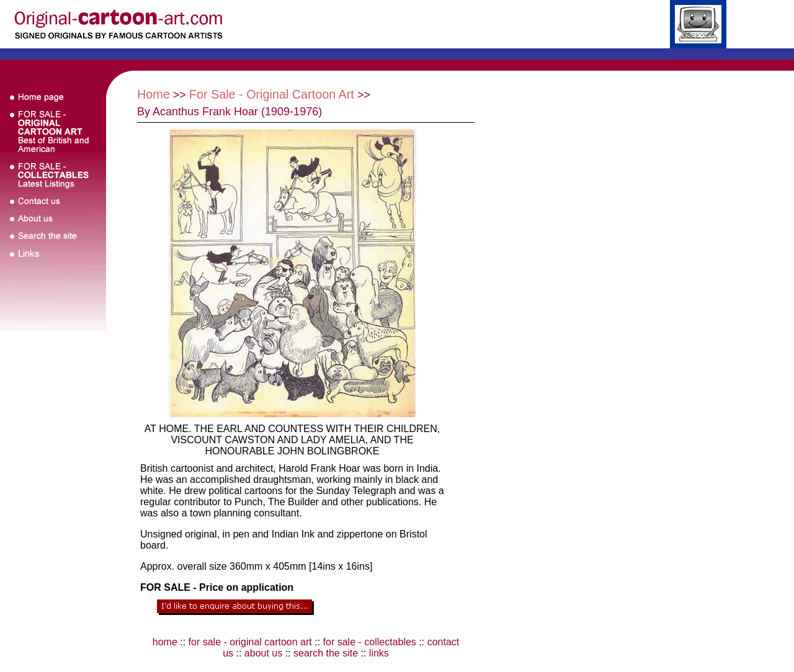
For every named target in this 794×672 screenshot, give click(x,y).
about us (263, 653)
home (165, 642)
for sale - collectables (370, 642)
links (379, 653)
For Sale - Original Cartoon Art (272, 94)
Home (154, 94)
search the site (326, 653)
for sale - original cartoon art (250, 642)
